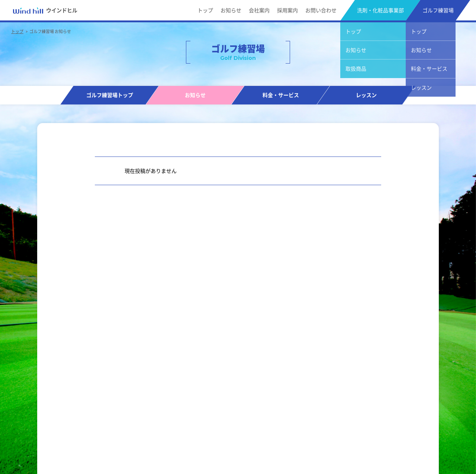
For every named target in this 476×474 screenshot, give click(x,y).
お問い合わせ (321, 10)
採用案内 (287, 10)
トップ (205, 10)
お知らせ (231, 10)
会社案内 (259, 10)
